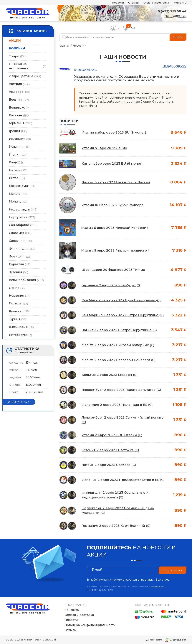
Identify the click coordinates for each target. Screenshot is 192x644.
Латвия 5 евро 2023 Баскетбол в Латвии (117, 182)
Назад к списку (174, 66)
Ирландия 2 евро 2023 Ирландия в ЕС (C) (118, 405)
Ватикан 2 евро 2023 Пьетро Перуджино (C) (121, 331)
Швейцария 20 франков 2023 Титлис (115, 270)
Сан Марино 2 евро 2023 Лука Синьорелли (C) (123, 300)
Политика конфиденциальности (90, 625)
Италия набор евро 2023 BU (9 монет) (116, 132)
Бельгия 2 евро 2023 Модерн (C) (111, 375)
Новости (112, 3)
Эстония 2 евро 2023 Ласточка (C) (112, 450)
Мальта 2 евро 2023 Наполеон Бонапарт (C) (120, 360)
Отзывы (129, 3)
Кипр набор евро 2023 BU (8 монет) (114, 163)
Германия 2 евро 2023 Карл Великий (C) (118, 527)
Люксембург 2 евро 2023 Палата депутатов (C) (123, 390)
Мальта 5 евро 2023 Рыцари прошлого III (118, 250)
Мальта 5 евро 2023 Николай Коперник (116, 228)
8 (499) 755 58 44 (171, 11)
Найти (178, 37)
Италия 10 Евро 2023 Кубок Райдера (114, 205)
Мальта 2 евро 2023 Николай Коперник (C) (120, 345)
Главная (64, 46)
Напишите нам (176, 16)
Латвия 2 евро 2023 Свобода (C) (110, 465)
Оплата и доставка (154, 3)
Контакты (179, 3)
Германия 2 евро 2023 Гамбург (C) (112, 285)
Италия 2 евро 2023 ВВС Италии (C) (113, 436)
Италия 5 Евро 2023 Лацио (105, 148)
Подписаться (172, 570)
